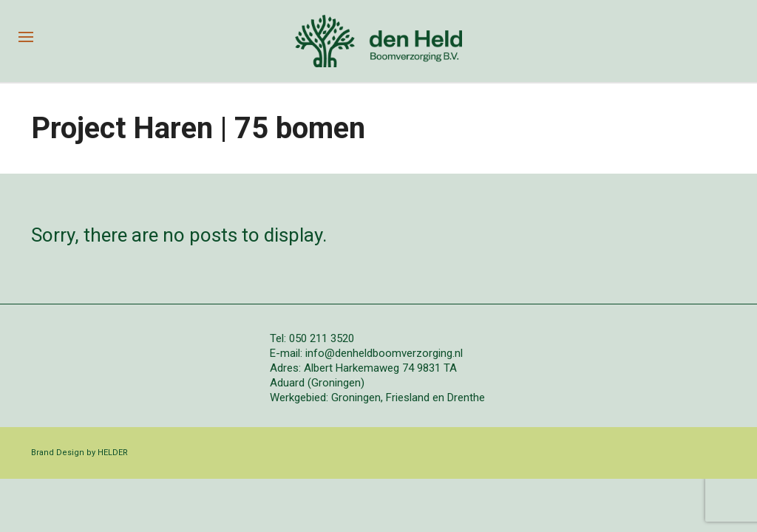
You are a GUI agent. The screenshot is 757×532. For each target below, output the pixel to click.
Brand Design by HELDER (79, 453)
